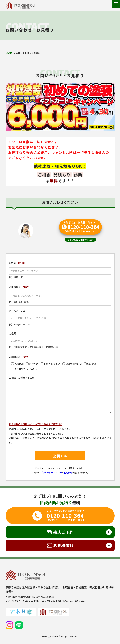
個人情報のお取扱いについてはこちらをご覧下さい (36, 424)
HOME (9, 53)
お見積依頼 (63, 545)
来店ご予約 (63, 532)
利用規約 (68, 472)
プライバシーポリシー (51, 472)
